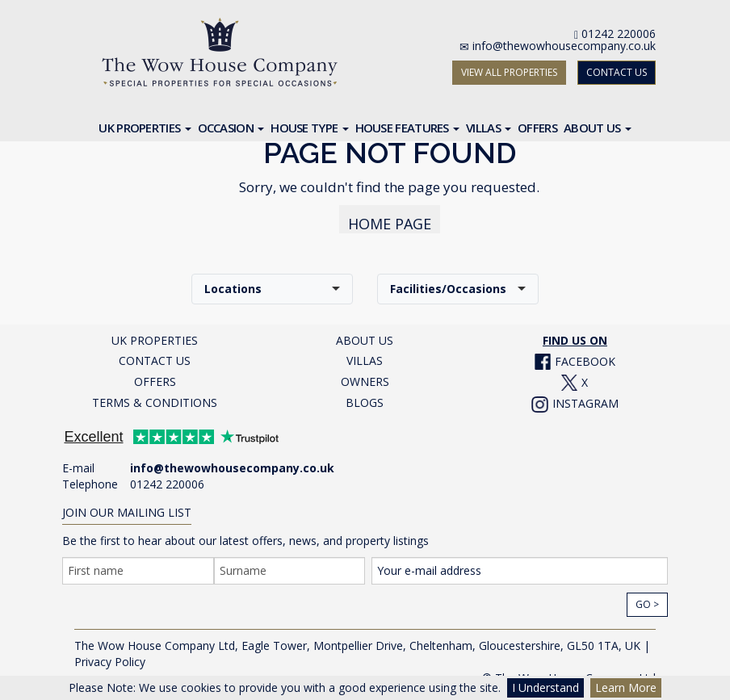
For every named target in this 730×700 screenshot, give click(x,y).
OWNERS (365, 381)
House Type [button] (309, 128)
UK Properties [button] (145, 128)
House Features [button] (408, 128)
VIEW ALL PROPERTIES (509, 72)
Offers (537, 128)
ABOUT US (365, 340)
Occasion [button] (231, 128)
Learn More (626, 687)
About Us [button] (598, 128)
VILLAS (365, 360)
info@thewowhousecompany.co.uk (564, 46)
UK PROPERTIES (155, 340)
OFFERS (155, 381)
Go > (647, 604)
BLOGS (365, 402)
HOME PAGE (390, 224)
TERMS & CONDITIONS (155, 402)
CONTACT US (617, 72)
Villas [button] (489, 128)
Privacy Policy (110, 662)
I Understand (545, 687)
